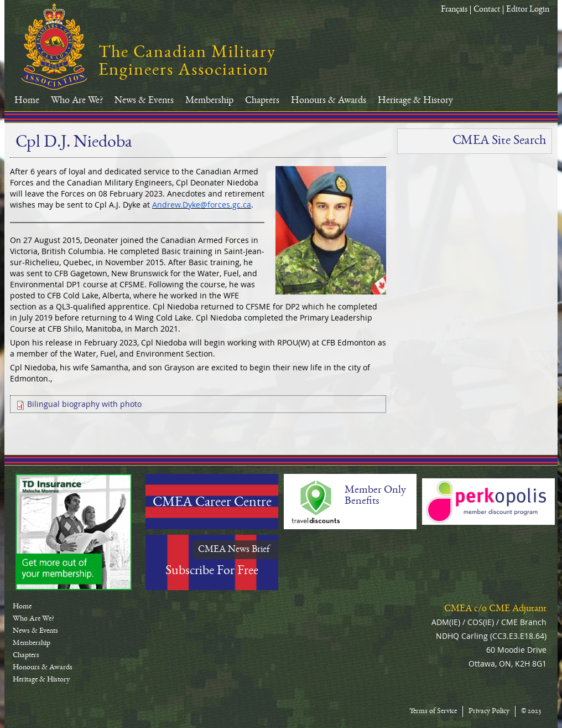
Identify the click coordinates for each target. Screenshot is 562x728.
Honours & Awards (329, 101)
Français (454, 10)
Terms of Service (433, 711)
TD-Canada (74, 532)
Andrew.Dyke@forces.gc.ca (202, 205)
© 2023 (531, 711)
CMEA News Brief (234, 550)
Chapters (262, 101)
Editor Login (528, 10)
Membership (209, 101)
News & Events (144, 101)
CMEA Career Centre (212, 503)
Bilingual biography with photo (84, 404)
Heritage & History (415, 101)
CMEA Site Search (499, 141)
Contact (487, 10)
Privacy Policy (489, 711)
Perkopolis (488, 502)
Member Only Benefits (375, 496)
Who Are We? (77, 101)
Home (27, 101)
